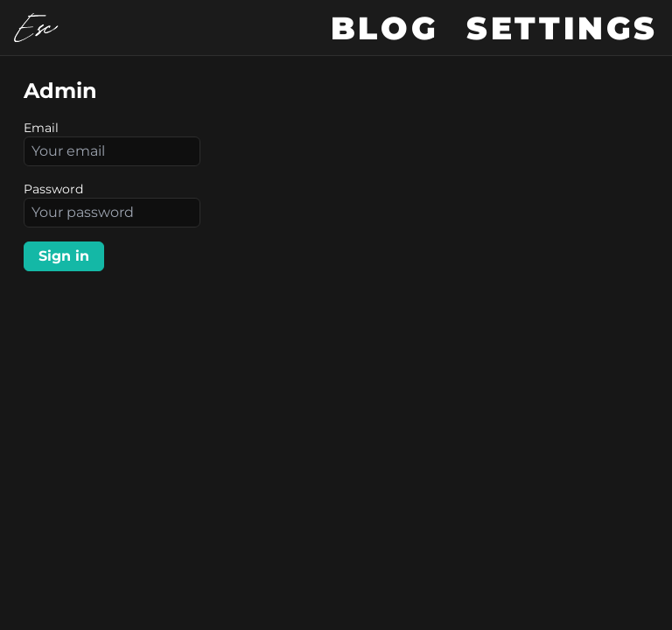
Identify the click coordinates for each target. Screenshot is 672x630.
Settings (562, 28)
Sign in (64, 256)
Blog (385, 28)
